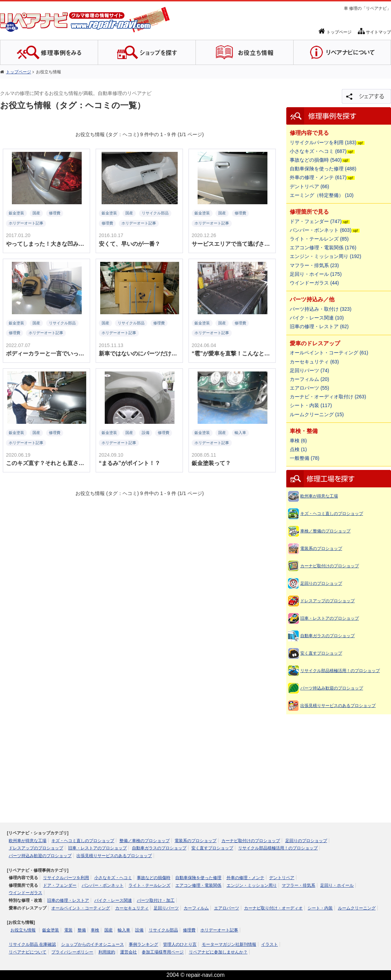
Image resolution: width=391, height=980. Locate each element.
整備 (82, 930)
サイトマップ (374, 32)
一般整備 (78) (305, 458)
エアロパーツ (227, 908)
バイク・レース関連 (113, 900)
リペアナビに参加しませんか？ (218, 952)
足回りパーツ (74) (309, 370)
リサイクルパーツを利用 (66, 878)
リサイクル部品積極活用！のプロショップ (340, 671)
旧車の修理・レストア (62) (319, 326)
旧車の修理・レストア (68, 900)
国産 (109, 930)
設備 (139, 930)
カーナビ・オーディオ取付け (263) (328, 397)
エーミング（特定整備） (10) (322, 195)
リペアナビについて (28, 952)
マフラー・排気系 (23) (314, 265)
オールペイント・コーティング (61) (329, 353)
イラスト (270, 944)
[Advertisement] (339, 761)
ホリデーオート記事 (219, 930)
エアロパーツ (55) (309, 388)
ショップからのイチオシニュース (93, 944)
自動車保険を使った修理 (198, 878)
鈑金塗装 (51, 930)
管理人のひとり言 (180, 944)
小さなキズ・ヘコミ (113, 878)
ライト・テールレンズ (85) (319, 239)
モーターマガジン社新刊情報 (229, 944)
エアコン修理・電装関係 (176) (323, 248)
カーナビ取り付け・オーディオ (273, 908)
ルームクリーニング (357, 908)
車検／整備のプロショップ (325, 531)
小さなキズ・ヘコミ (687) (318, 151)
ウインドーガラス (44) (314, 283)
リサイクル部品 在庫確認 (32, 944)
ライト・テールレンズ (149, 885)
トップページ (335, 32)
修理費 (189, 930)
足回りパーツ (166, 908)
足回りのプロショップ (321, 583)
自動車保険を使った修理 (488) (323, 169)
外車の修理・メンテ (245, 878)
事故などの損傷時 (154, 878)
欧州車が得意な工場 (319, 496)
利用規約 (107, 952)
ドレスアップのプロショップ (327, 601)
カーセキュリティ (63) (314, 362)
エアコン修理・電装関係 (198, 885)
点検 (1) (298, 449)
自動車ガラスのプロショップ (327, 636)
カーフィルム (196, 908)
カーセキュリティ (132, 908)
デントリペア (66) (309, 186)
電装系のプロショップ (321, 548)
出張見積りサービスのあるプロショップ (338, 706)
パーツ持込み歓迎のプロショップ (332, 688)
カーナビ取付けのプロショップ (330, 566)
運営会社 (128, 952)
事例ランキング (143, 944)
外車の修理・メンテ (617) (318, 177)
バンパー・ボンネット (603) (321, 230)
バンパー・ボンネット (103, 885)
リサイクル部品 (163, 930)
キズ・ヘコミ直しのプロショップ (332, 514)
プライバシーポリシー (72, 952)
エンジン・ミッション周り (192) (326, 256)
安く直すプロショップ (321, 653)
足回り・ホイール (337, 885)
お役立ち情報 (23, 930)
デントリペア (282, 878)
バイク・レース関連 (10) (317, 318)
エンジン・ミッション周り (252, 885)
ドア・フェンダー (60, 885)
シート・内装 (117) (311, 405)
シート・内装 (320, 908)
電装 (68, 930)
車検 (95, 930)
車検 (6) (298, 441)
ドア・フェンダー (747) (316, 221)
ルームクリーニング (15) (317, 414)
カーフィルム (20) (309, 379)
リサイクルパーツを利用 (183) (323, 142)
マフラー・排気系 (298, 885)
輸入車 (124, 930)
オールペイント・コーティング (81, 908)
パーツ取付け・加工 (156, 900)
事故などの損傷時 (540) (316, 160)
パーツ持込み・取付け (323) (321, 309)
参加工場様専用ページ (163, 952)
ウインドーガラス (25, 893)
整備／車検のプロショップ (145, 841)
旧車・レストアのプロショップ (330, 618)
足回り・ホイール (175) (316, 274)
